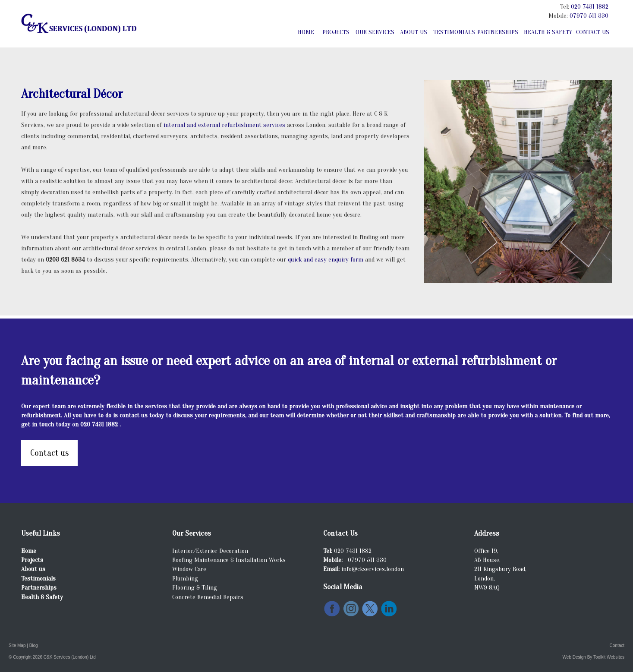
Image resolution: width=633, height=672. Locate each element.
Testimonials (454, 32)
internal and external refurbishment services (225, 125)
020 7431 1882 (590, 7)
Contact (617, 645)
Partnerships (498, 32)
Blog (34, 645)
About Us (414, 32)
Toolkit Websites (609, 657)
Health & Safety (548, 32)
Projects (336, 32)
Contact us (49, 453)
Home (306, 32)
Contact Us (593, 32)
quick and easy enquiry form (326, 260)
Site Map (17, 645)
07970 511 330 (589, 16)
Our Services (375, 32)
